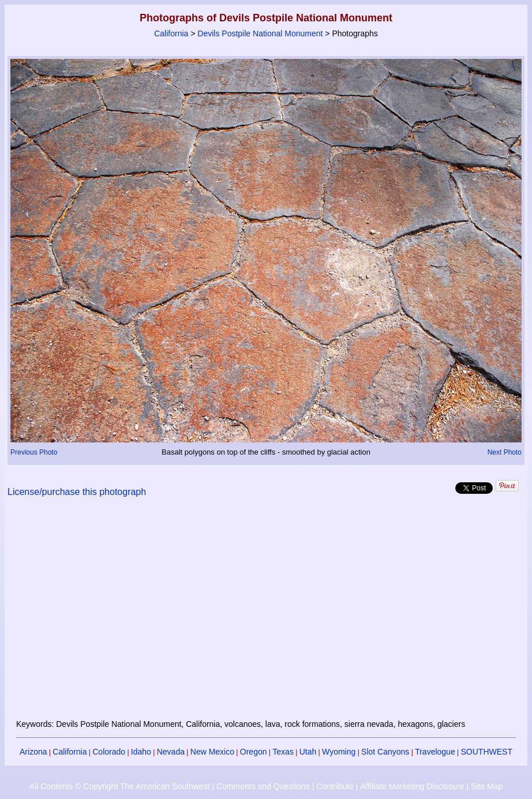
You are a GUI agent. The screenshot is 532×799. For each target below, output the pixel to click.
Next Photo (505, 452)
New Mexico (212, 752)
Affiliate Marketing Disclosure (412, 786)
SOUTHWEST (487, 752)
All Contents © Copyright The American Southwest (120, 786)
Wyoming (339, 752)
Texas (283, 752)
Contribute (335, 786)
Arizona (33, 752)
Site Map (487, 786)
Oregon (254, 752)
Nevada (171, 752)
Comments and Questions (263, 786)
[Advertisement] (266, 615)
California (171, 33)
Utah (308, 752)
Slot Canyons (385, 752)
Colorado (109, 752)
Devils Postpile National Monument (260, 33)
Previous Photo (34, 452)
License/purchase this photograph (77, 492)
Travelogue (435, 752)
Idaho (141, 752)
